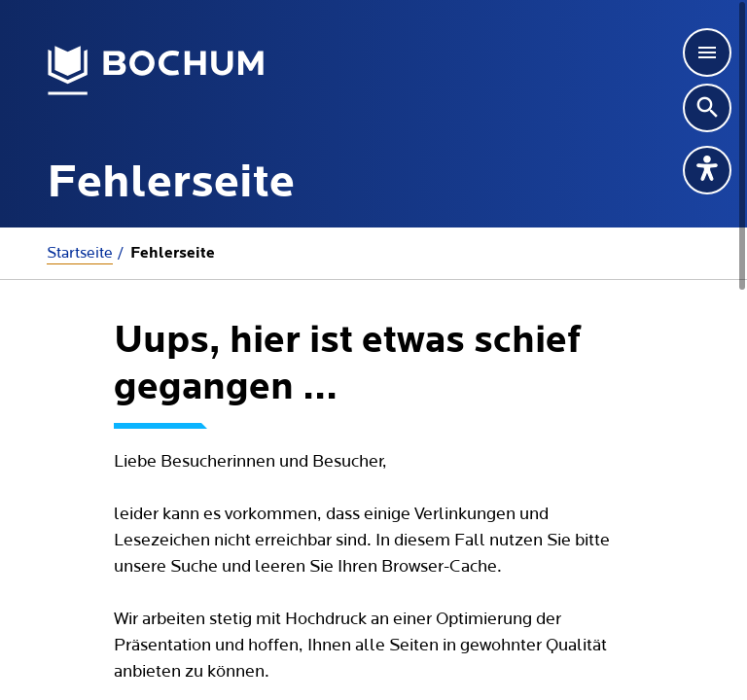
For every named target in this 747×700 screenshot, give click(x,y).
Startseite (80, 253)
